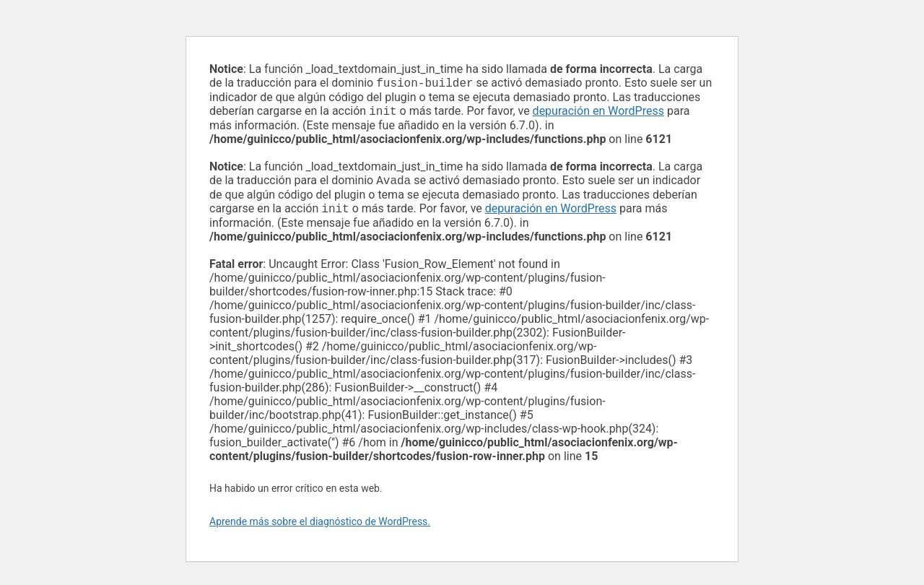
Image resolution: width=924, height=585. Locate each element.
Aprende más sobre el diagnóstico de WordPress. (320, 527)
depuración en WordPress (598, 114)
